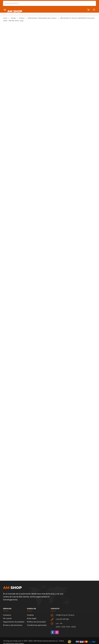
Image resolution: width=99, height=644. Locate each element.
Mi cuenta (7, 618)
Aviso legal (32, 618)
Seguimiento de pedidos (14, 622)
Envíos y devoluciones (13, 625)
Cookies (30, 615)
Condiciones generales (37, 625)
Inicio (5, 18)
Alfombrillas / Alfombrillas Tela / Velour (42, 18)
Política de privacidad (36, 622)
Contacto (7, 615)
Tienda (13, 18)
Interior (22, 18)
